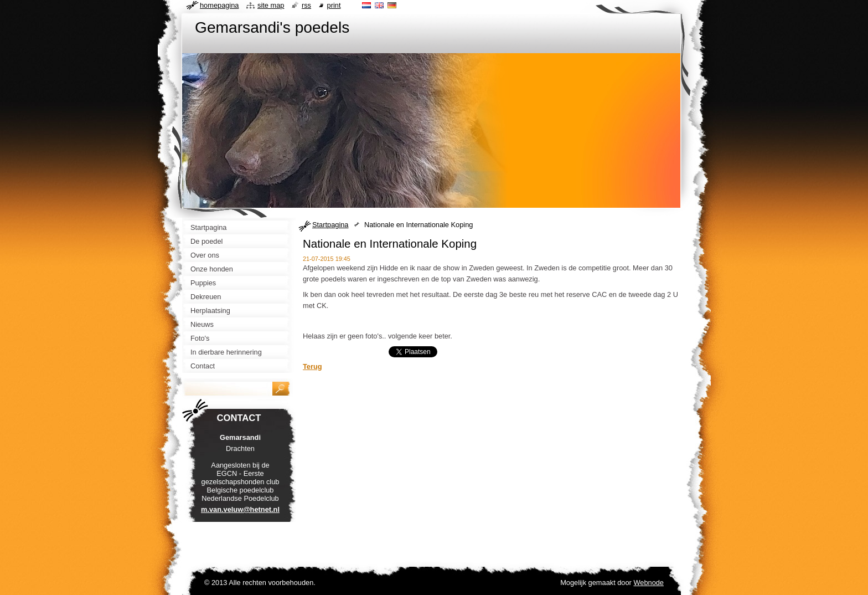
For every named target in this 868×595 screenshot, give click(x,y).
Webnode (649, 583)
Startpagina (330, 225)
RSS (306, 5)
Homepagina (219, 5)
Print (334, 5)
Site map (271, 5)
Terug (312, 366)
